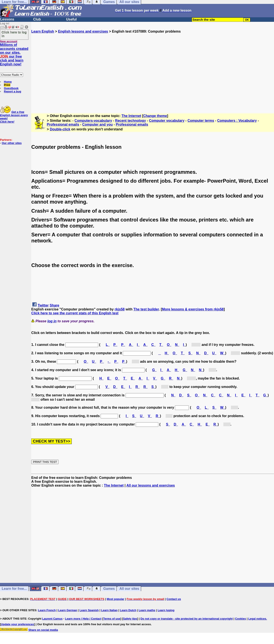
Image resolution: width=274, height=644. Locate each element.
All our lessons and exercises (151, 485)
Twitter (43, 305)
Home (8, 82)
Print (7, 85)
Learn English (43, 31)
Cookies (241, 619)
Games (109, 589)
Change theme (155, 116)
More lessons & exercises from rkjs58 (193, 309)
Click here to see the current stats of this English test (75, 313)
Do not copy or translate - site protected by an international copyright (187, 619)
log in (52, 321)
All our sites (129, 589)
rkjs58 (120, 309)
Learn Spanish (89, 610)
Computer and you (97, 124)
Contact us (174, 599)
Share (54, 305)
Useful (71, 19)
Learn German (68, 610)
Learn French (47, 610)
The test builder (146, 309)
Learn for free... (14, 589)
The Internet (131, 116)
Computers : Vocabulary (237, 121)
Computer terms (201, 121)
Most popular (115, 599)
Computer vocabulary (167, 121)
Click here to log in (14, 34)
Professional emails (63, 124)
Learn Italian (109, 610)
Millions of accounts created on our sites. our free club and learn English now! (14, 55)
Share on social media (43, 630)
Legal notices (257, 619)
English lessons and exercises (83, 31)
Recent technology (130, 121)
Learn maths (147, 610)
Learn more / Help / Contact (83, 619)
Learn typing (166, 610)
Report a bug (12, 91)
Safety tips (130, 619)
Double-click (60, 129)
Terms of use (112, 619)
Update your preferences (17, 624)
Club (37, 19)
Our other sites (12, 143)
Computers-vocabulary (93, 121)
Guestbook (11, 88)
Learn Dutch (128, 610)
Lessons (7, 19)
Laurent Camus (52, 619)
